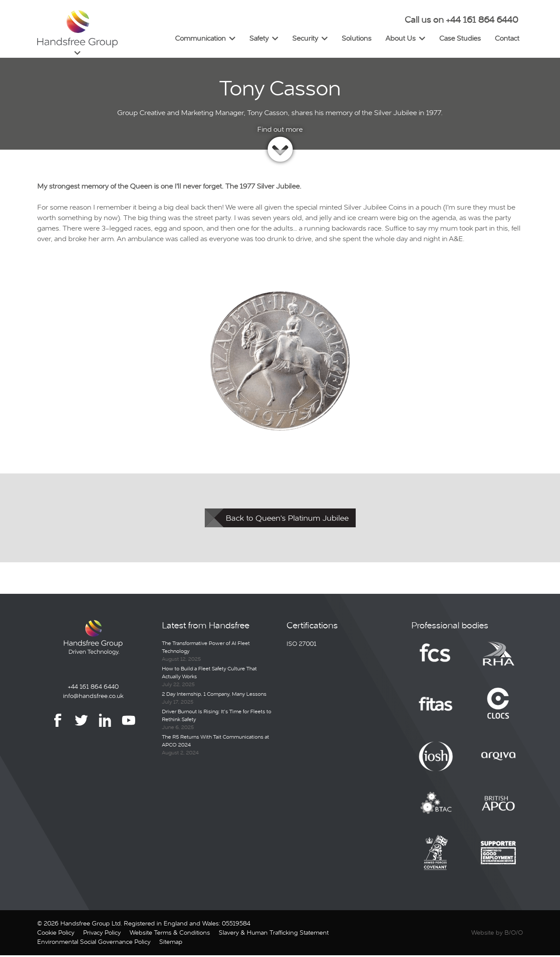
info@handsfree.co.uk (93, 697)
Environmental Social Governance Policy (94, 943)
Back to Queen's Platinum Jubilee (287, 520)
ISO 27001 (301, 645)
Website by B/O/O (497, 934)
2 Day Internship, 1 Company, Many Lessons (214, 696)
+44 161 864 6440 (93, 688)
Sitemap (171, 943)
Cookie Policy (56, 934)
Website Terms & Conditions (170, 934)
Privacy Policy (102, 934)
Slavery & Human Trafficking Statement (274, 934)
